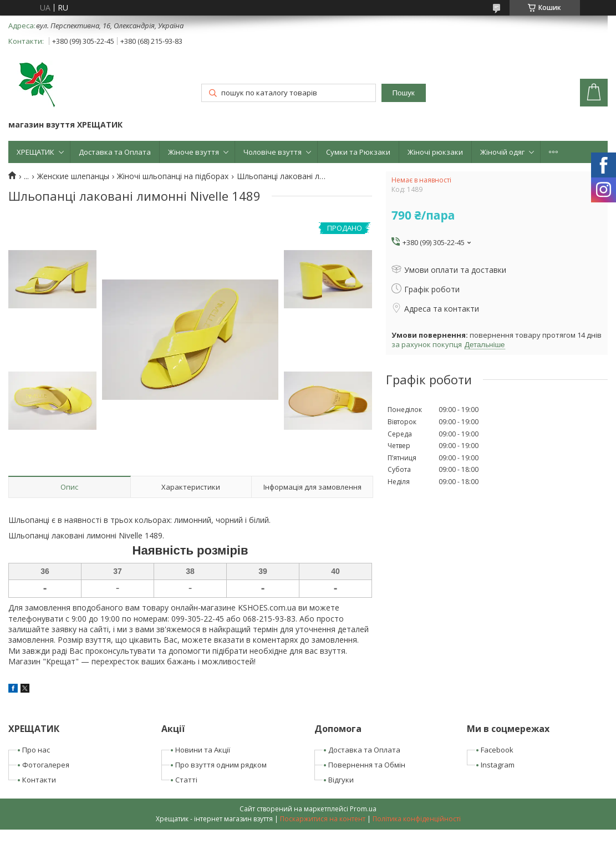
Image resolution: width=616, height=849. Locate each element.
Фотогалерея (46, 765)
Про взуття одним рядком (221, 765)
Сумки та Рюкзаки (358, 152)
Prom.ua (363, 809)
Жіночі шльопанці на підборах (173, 176)
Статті (186, 780)
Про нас (36, 750)
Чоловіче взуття (273, 152)
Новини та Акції (203, 750)
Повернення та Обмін (367, 765)
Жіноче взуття (194, 152)
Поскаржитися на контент (323, 819)
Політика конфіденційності (417, 819)
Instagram (498, 765)
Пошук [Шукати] (404, 93)
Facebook (497, 750)
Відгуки (341, 780)
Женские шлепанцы (73, 176)
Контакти (39, 780)
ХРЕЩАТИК (35, 152)
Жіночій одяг (502, 152)
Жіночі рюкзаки (435, 152)
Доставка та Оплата (115, 152)
